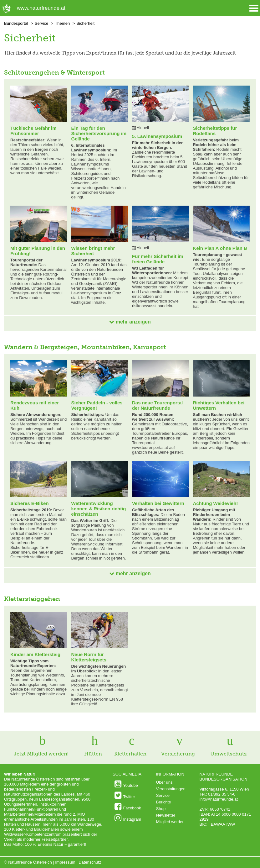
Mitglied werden (170, 822)
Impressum (65, 862)
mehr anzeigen (130, 322)
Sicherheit (85, 23)
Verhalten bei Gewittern (158, 503)
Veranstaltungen (171, 789)
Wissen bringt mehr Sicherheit (93, 251)
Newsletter (166, 815)
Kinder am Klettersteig (35, 654)
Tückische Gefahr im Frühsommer (33, 131)
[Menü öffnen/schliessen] (254, 8)
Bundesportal (16, 23)
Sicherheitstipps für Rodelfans (215, 131)
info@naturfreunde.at (219, 799)
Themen (62, 23)
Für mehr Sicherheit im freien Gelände (158, 259)
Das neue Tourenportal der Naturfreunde (157, 405)
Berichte (164, 802)
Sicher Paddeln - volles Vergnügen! (97, 405)
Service (41, 23)
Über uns (164, 782)
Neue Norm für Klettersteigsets (89, 657)
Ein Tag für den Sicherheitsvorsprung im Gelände (99, 133)
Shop (161, 809)
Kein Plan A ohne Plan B (220, 248)
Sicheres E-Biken (30, 503)
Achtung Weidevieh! (215, 503)
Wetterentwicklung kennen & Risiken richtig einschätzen (98, 509)
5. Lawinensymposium (157, 136)
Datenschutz (90, 862)
